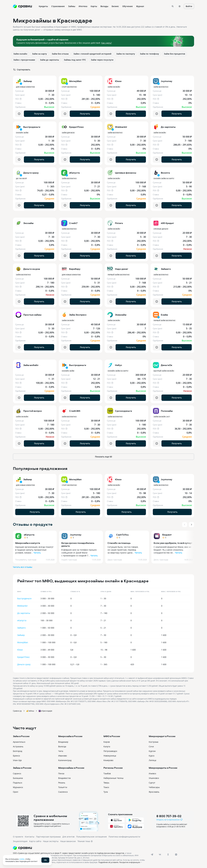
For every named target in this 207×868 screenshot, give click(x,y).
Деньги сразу (24, 664)
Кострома (154, 742)
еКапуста (29, 535)
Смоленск (63, 792)
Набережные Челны (113, 778)
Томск (106, 787)
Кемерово (108, 760)
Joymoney (76, 535)
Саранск (17, 773)
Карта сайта (35, 841)
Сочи (151, 746)
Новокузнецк (110, 756)
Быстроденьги (24, 598)
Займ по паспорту (126, 54)
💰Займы (30, 711)
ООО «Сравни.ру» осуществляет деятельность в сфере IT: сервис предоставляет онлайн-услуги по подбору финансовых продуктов (68, 853)
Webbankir (22, 606)
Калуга (107, 746)
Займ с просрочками (24, 60)
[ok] (168, 855)
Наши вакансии (68, 841)
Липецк (153, 760)
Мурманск (18, 787)
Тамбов (107, 773)
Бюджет (167, 535)
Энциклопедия (20, 841)
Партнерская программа (48, 837)
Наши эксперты (51, 841)
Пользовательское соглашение (91, 837)
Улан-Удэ (17, 760)
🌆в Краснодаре (45, 711)
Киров (107, 742)
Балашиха (18, 778)
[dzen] (176, 855)
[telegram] (152, 855)
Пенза (61, 773)
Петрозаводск (110, 751)
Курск (152, 756)
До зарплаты (24, 613)
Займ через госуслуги (102, 60)
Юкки (20, 650)
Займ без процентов (174, 54)
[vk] (160, 855)
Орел (16, 792)
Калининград (65, 760)
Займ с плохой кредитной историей (92, 54)
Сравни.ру (17, 711)
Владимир (63, 742)
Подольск (18, 783)
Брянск (16, 756)
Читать (37, 553)
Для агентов (68, 837)
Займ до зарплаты (49, 60)
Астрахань (18, 746)
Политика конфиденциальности (124, 837)
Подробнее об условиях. (109, 862)
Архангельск (19, 742)
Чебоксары (154, 787)
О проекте (18, 837)
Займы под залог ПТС (75, 60)
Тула (106, 792)
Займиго (21, 628)
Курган (152, 751)
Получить (39, 114)
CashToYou (122, 535)
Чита (61, 751)
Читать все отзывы (23, 567)
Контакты (30, 837)
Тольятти (63, 787)
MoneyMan (23, 642)
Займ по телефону (149, 54)
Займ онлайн (20, 54)
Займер (21, 635)
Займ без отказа (60, 54)
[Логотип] (79, 848)
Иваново (63, 756)
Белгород (18, 751)
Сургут (152, 783)
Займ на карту (39, 54)
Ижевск (152, 773)
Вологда (62, 746)
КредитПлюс (24, 657)
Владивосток (64, 778)
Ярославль (154, 792)
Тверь (106, 783)
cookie (22, 859)
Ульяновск (154, 778)
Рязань (62, 783)
